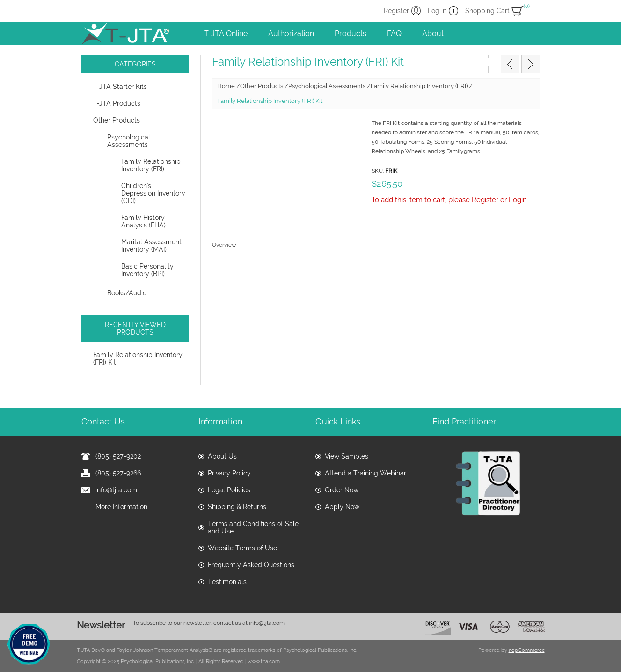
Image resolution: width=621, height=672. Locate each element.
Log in (437, 11)
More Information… (123, 507)
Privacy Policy (229, 473)
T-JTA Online (226, 33)
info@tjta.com (116, 490)
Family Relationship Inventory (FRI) (151, 165)
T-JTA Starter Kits (120, 87)
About (433, 33)
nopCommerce (527, 650)
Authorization (291, 33)
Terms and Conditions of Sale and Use (253, 527)
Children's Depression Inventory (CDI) (153, 193)
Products (351, 33)
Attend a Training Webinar (365, 473)
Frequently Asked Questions (251, 565)
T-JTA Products (117, 103)
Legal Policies (229, 490)
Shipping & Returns (237, 507)
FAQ (394, 33)
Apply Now (342, 507)
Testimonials (227, 582)
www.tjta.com (264, 661)
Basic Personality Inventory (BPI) (147, 270)
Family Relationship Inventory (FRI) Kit (138, 358)
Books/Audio (127, 293)
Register (396, 11)
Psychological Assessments (129, 141)
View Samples (347, 456)
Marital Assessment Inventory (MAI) (151, 246)
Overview (224, 245)
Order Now (342, 490)
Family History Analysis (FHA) (143, 221)
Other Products (117, 120)
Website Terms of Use (242, 548)
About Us (222, 456)
